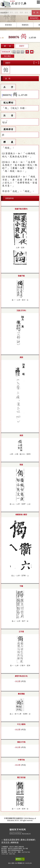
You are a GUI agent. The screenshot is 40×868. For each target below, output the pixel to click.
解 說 (8, 46)
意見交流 (5, 843)
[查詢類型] (4, 13)
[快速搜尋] (20, 13)
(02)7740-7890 (12, 852)
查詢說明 (34, 18)
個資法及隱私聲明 (11, 840)
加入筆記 (8, 56)
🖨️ (27, 52)
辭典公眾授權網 (28, 840)
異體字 (22, 46)
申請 (23, 681)
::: (1, 38)
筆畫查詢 (25, 25)
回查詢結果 (6, 52)
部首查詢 (8, 25)
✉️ (32, 52)
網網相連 (15, 843)
